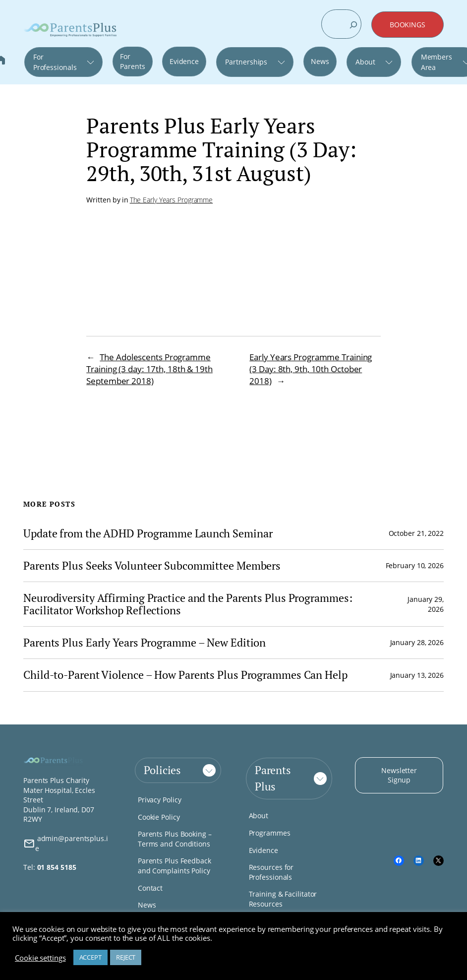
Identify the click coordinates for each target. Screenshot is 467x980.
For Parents (132, 61)
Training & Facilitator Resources (283, 899)
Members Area (437, 62)
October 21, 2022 (416, 533)
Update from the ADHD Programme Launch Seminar (148, 533)
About (365, 62)
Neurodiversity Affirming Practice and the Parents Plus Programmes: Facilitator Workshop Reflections (188, 604)
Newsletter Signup (399, 775)
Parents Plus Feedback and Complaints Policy (175, 866)
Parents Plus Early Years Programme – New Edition (145, 643)
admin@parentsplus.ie (66, 843)
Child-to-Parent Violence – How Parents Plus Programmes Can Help (185, 675)
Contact (150, 888)
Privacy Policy (160, 800)
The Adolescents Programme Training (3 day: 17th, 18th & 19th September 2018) (149, 369)
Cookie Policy (159, 817)
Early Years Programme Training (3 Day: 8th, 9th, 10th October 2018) (311, 369)
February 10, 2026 (415, 565)
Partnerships (246, 62)
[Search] (353, 25)
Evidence (184, 61)
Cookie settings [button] (40, 958)
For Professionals (55, 62)
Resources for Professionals (271, 872)
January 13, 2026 (417, 675)
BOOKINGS (408, 25)
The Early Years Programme (172, 200)
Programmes (270, 833)
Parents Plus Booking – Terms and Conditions (175, 839)
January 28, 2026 (417, 642)
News (320, 61)
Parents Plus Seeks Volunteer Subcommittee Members (152, 566)
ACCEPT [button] (90, 957)
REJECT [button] (126, 957)
